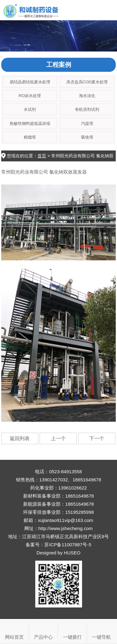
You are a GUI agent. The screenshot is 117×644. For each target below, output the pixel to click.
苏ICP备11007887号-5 (68, 545)
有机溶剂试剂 (87, 109)
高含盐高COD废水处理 (87, 82)
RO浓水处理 (30, 96)
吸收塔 (87, 137)
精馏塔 (30, 137)
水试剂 (30, 109)
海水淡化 (87, 96)
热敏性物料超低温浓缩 (30, 123)
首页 (42, 156)
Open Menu (107, 10)
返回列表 (20, 438)
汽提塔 (87, 123)
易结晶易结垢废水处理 (30, 82)
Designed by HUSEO (58, 553)
